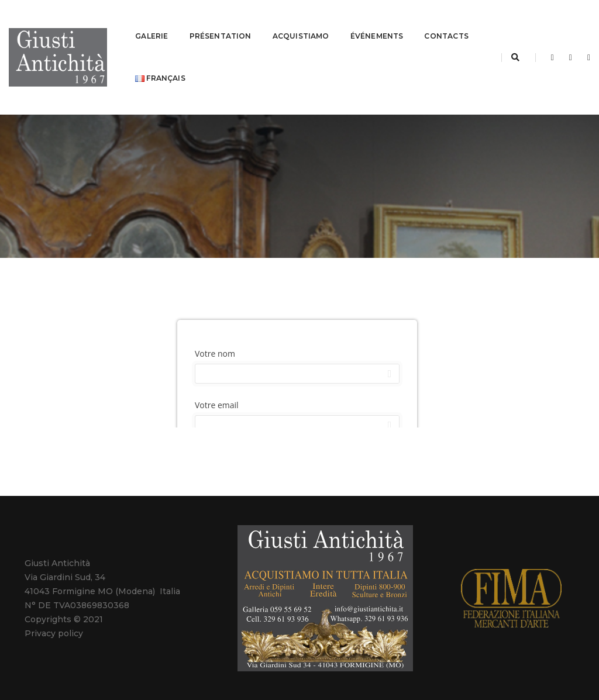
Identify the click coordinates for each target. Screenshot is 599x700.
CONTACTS (157, 63)
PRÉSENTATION (221, 21)
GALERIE (152, 21)
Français (226, 63)
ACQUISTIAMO (301, 21)
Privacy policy (54, 603)
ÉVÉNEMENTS (377, 21)
